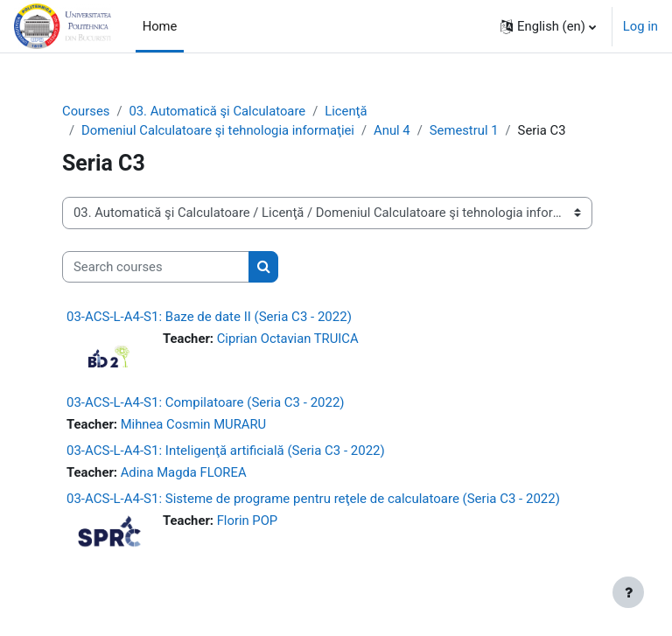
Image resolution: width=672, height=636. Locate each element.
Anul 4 (392, 130)
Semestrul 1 (464, 130)
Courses (86, 111)
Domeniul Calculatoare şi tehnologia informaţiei (218, 130)
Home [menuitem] (160, 26)
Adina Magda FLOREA (184, 472)
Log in (640, 26)
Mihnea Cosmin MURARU (194, 424)
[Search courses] (156, 267)
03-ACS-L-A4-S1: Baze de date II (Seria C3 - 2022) (209, 317)
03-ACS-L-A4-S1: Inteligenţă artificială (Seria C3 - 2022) (226, 451)
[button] (548, 26)
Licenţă (346, 111)
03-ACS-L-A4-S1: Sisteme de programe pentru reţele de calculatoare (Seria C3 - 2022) (313, 499)
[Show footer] (628, 592)
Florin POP (248, 521)
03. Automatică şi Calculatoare (217, 111)
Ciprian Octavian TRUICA (288, 339)
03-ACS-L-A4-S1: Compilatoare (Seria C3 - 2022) (206, 402)
